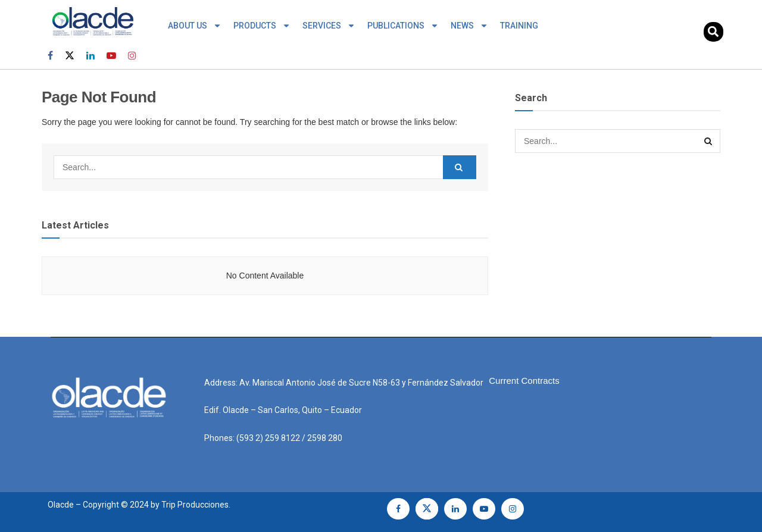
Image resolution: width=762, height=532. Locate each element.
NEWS (469, 26)
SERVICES (329, 26)
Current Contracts (524, 381)
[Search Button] (460, 167)
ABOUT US (195, 26)
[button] (713, 32)
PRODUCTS (262, 26)
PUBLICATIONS (403, 26)
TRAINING (519, 26)
